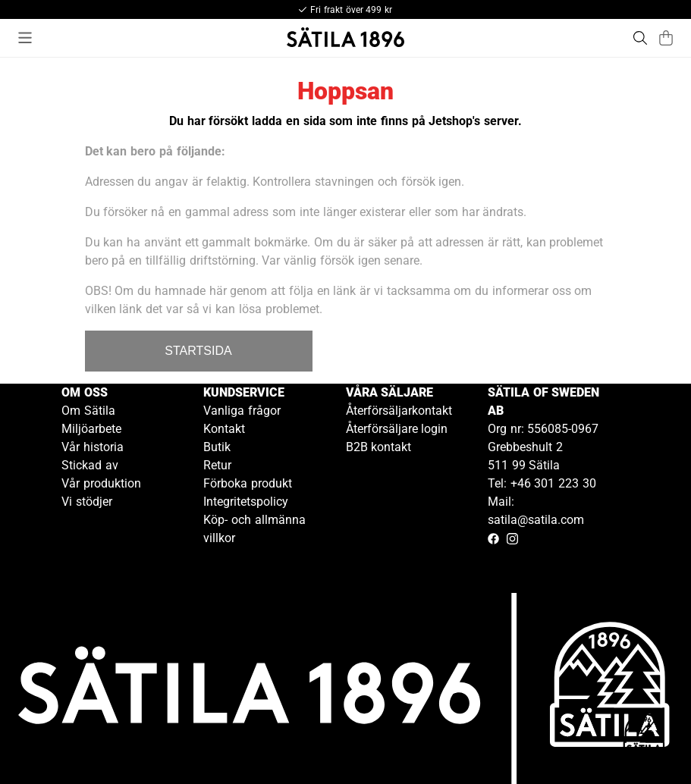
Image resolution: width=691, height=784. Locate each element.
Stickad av (90, 465)
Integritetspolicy (246, 502)
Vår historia (93, 447)
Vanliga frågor (242, 411)
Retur (217, 465)
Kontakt (224, 429)
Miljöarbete (91, 429)
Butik (217, 447)
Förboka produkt (248, 483)
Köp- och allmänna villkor (254, 529)
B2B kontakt (379, 447)
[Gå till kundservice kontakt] (644, 737)
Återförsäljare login (397, 429)
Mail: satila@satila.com (536, 511)
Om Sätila (88, 411)
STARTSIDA (198, 351)
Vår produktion (101, 483)
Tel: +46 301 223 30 (542, 483)
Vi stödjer (87, 502)
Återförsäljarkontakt (399, 411)
